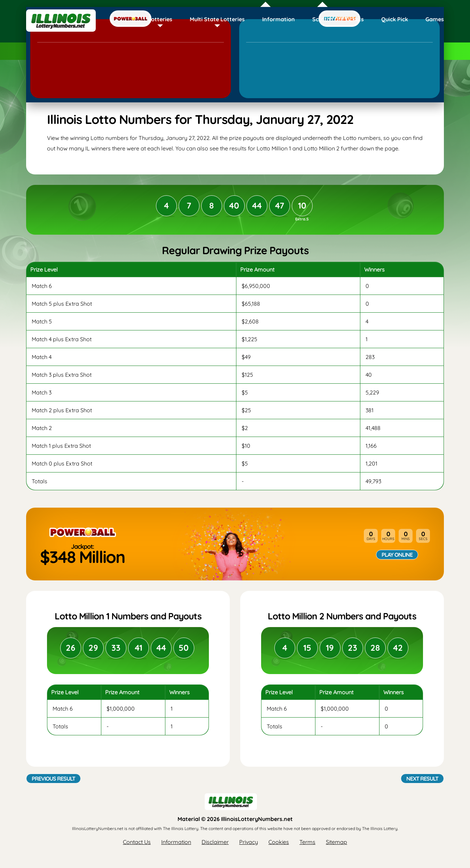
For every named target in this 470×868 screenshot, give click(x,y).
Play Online (397, 555)
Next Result (422, 779)
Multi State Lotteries (217, 19)
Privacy (249, 842)
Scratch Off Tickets (338, 19)
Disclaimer (215, 842)
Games (435, 19)
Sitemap (336, 842)
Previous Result (53, 779)
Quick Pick (395, 19)
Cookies (279, 842)
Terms (307, 842)
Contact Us (137, 842)
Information (279, 19)
